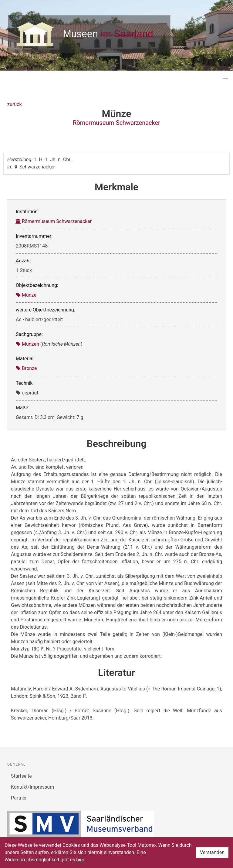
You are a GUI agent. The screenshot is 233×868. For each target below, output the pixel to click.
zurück (14, 104)
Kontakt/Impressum (32, 787)
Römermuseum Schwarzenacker (116, 123)
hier (80, 860)
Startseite (21, 776)
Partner (19, 798)
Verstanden (212, 852)
